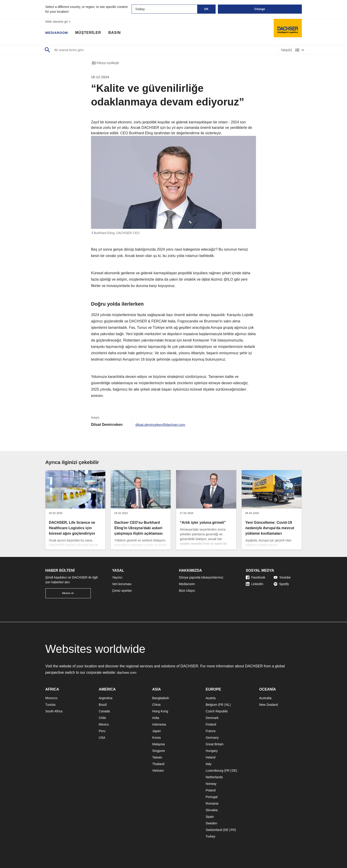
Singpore (159, 751)
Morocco (52, 698)
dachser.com (127, 672)
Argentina (106, 698)
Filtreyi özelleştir (105, 63)
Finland (211, 724)
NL (228, 705)
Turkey (210, 836)
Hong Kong (160, 711)
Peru (102, 731)
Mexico (104, 724)
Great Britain (215, 744)
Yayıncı (117, 577)
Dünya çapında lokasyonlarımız (201, 577)
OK (206, 9)
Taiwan (157, 757)
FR (221, 705)
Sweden (211, 823)
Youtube (282, 577)
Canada (104, 711)
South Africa (54, 711)
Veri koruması (122, 584)
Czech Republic (217, 711)
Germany (212, 738)
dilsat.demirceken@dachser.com (162, 425)
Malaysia (159, 744)
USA (102, 738)
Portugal (212, 797)
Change (260, 9)
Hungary (212, 751)
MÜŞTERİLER (91, 33)
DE (234, 771)
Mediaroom (187, 584)
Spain (210, 817)
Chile (102, 718)
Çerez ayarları (122, 591)
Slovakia (212, 810)
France (211, 731)
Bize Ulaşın (187, 591)
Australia (265, 698)
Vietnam (158, 771)
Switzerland (214, 830)
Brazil (103, 705)
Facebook (255, 577)
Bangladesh (161, 698)
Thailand (158, 764)
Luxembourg (214, 771)
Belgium (211, 705)
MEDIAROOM (58, 33)
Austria (211, 698)
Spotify (281, 584)
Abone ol (68, 593)
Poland (211, 790)
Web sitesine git (59, 22)
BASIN (117, 33)
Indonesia (159, 724)
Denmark (212, 718)
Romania (212, 803)
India (156, 718)
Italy (209, 764)
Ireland (210, 757)
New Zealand (269, 705)
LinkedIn (255, 584)
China (156, 705)
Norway (211, 784)
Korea (156, 738)
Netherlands (214, 777)
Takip (286, 50)
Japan (157, 731)
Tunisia (50, 705)
